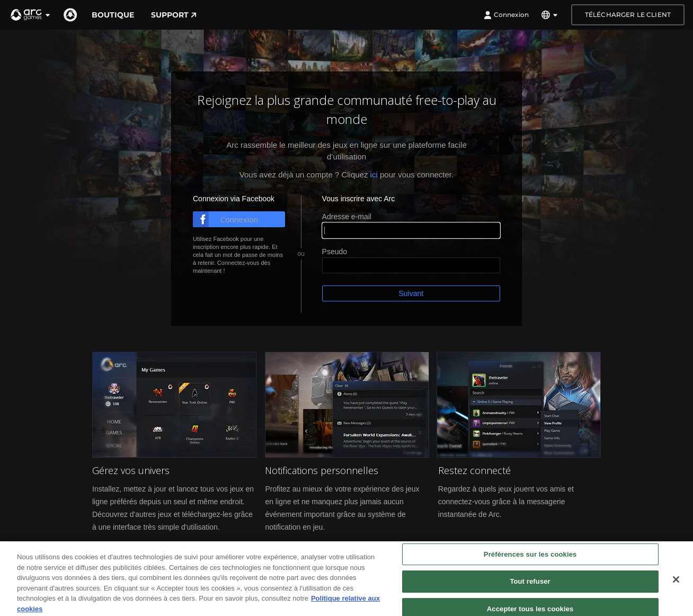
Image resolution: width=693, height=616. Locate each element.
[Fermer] (676, 593)
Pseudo (335, 252)
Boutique (113, 15)
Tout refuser (530, 595)
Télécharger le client (628, 15)
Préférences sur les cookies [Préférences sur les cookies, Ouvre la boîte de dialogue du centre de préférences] (530, 568)
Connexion (506, 15)
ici (374, 175)
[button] (31, 15)
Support (174, 15)
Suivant (411, 293)
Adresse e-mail (347, 217)
